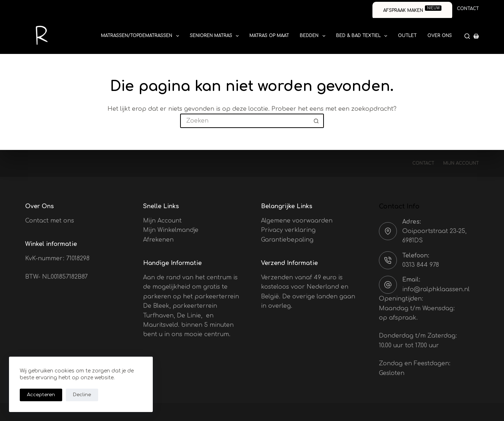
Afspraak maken (412, 9)
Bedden (314, 36)
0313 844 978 (421, 265)
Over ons (440, 36)
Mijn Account (162, 221)
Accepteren (41, 395)
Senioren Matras (216, 36)
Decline (82, 395)
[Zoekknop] (317, 121)
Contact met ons (50, 221)
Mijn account (461, 163)
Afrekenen (158, 240)
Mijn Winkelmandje (171, 230)
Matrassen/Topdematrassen (141, 36)
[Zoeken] (467, 36)
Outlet (407, 36)
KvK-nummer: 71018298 (57, 258)
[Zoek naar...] (245, 121)
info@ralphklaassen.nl (436, 289)
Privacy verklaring (288, 230)
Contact (468, 9)
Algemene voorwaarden (297, 221)
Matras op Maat (269, 36)
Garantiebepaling (287, 240)
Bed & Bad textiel (363, 36)
